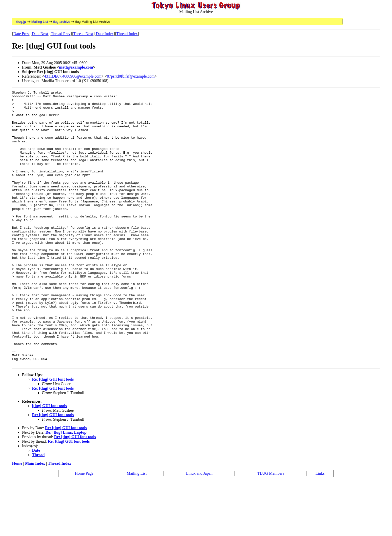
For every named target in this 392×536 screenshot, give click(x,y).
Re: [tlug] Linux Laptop (66, 487)
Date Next (40, 34)
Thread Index (127, 34)
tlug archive (61, 22)
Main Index (35, 518)
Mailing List (40, 22)
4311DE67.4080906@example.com (73, 76)
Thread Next (83, 34)
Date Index (105, 34)
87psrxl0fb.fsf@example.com (131, 76)
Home (17, 518)
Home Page (84, 528)
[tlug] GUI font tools (49, 461)
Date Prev (21, 34)
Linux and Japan (199, 528)
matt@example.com (76, 67)
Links (320, 528)
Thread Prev (61, 34)
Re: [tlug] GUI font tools (53, 434)
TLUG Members (271, 528)
